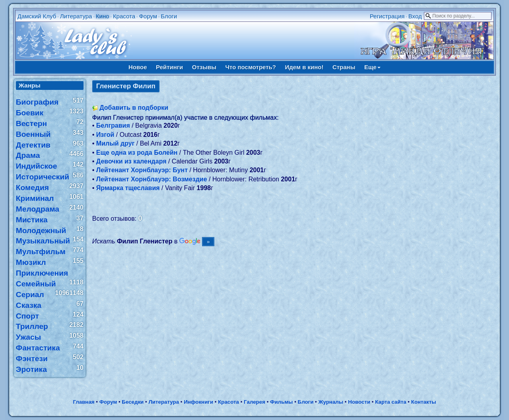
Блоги (169, 16)
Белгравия (113, 125)
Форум (148, 16)
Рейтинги (169, 67)
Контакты (424, 402)
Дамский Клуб (37, 16)
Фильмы (281, 402)
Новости (359, 402)
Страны (344, 67)
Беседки (133, 402)
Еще (372, 67)
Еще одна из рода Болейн (137, 153)
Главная (84, 402)
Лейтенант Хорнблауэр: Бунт (142, 170)
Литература (76, 16)
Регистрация (387, 16)
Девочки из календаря (131, 161)
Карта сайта (390, 402)
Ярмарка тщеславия (128, 188)
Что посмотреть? (251, 67)
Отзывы (204, 67)
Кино (103, 16)
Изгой (105, 135)
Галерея (254, 402)
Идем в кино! (304, 67)
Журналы (331, 402)
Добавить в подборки (134, 108)
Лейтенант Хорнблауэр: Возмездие (152, 179)
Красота (124, 16)
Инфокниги (198, 402)
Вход (415, 16)
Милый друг (116, 143)
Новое (138, 67)
